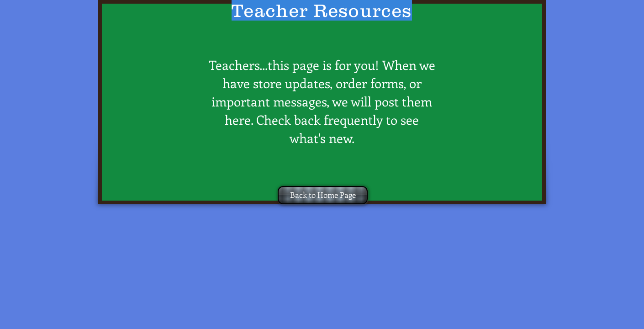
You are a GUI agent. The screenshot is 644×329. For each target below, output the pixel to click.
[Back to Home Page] (323, 195)
